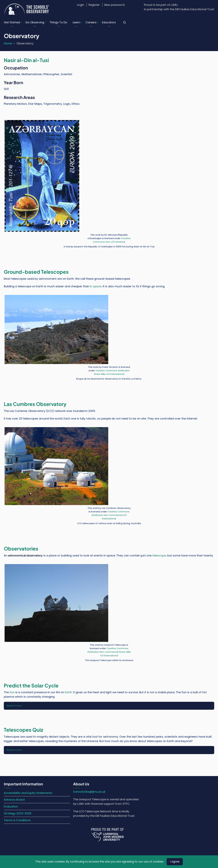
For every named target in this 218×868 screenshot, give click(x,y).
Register (94, 5)
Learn (76, 22)
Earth (68, 692)
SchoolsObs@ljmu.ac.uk (89, 792)
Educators (109, 22)
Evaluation (11, 806)
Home (8, 43)
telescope (159, 555)
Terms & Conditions (17, 820)
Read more (14, 706)
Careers (91, 22)
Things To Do (58, 22)
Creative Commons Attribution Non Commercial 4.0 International (110, 515)
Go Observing (35, 22)
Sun (12, 692)
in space (96, 286)
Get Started (12, 22)
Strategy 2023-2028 (18, 813)
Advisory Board (14, 800)
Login (80, 5)
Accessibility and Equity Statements (28, 793)
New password (114, 5)
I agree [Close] (175, 862)
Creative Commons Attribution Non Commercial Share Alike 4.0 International (109, 652)
